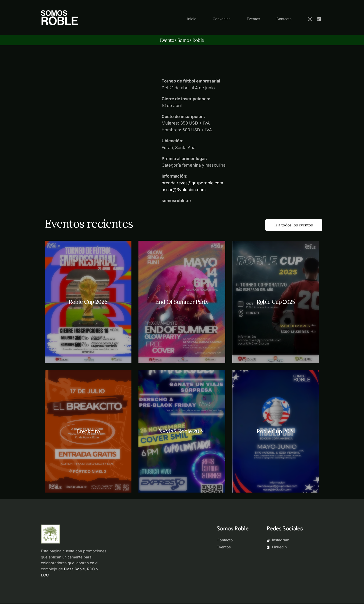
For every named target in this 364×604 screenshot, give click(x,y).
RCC (91, 569)
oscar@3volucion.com (184, 190)
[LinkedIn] (319, 19)
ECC (45, 575)
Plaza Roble (74, 569)
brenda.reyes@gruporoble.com (193, 183)
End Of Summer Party (182, 302)
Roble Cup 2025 (276, 302)
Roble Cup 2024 (276, 432)
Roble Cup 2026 (88, 302)
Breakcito (88, 432)
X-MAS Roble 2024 (182, 432)
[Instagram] (310, 19)
